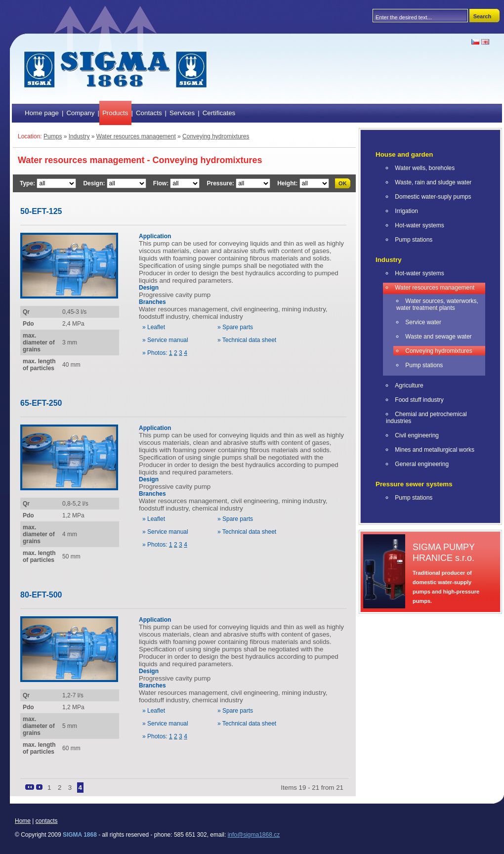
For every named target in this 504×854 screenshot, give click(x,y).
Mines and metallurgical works (435, 450)
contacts (47, 821)
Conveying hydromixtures (216, 136)
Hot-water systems (419, 225)
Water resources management (136, 136)
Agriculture (409, 385)
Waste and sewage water (438, 337)
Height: (288, 183)
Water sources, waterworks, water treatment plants (437, 304)
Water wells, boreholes (425, 168)
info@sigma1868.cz (254, 835)
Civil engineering (417, 435)
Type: (28, 183)
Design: (95, 183)
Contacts (149, 113)
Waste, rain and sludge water (433, 182)
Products (115, 113)
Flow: (162, 183)
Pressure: (221, 183)
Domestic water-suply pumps (433, 197)
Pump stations (414, 240)
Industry (79, 136)
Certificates (219, 113)
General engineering (422, 464)
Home (23, 821)
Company (80, 113)
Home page (42, 113)
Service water (423, 322)
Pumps (53, 136)
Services (182, 113)
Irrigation (406, 211)
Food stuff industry (419, 400)
